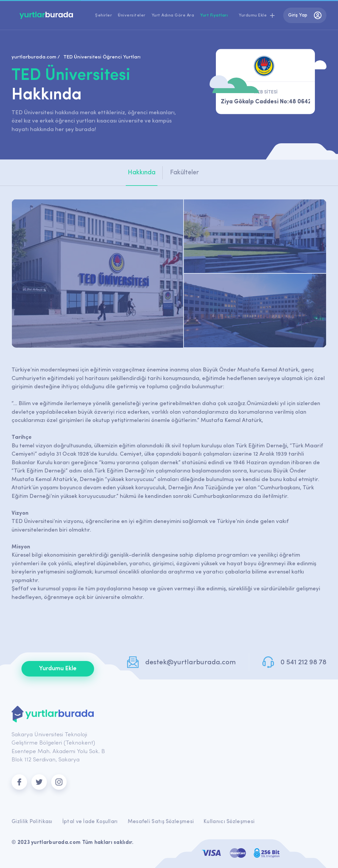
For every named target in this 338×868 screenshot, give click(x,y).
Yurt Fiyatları (214, 15)
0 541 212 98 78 (304, 662)
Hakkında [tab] (142, 173)
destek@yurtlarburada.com (190, 662)
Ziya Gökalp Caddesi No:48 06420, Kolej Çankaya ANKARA (265, 102)
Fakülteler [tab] (185, 173)
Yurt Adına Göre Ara (173, 15)
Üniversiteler (132, 15)
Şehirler (103, 15)
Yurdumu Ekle (58, 669)
